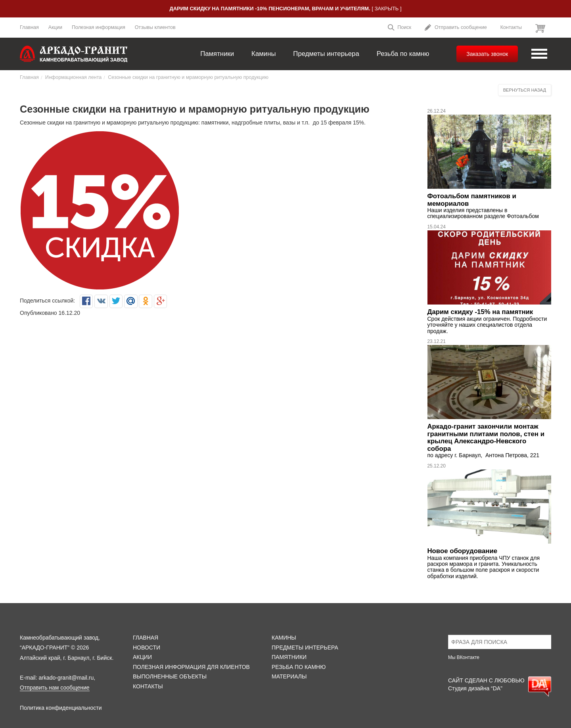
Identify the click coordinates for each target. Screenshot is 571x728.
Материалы (289, 676)
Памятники (217, 54)
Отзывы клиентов (155, 27)
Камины (263, 54)
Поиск (399, 28)
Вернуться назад (525, 90)
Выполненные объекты (170, 676)
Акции (55, 27)
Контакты (511, 27)
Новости (147, 648)
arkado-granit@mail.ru (66, 678)
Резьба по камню (403, 54)
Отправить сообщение (456, 28)
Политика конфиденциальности (61, 708)
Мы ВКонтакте (464, 657)
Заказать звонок (487, 54)
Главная (29, 27)
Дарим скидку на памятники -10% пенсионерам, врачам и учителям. (270, 9)
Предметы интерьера (326, 54)
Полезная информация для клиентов (191, 667)
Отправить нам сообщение (55, 688)
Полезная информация (99, 27)
